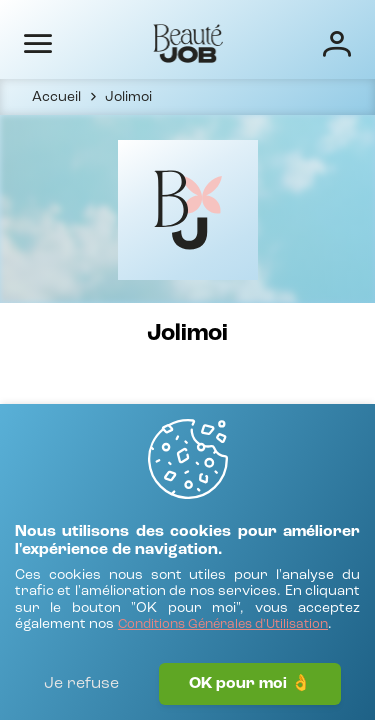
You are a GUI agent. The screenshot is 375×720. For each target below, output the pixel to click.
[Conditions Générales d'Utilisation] (223, 625)
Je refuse (81, 684)
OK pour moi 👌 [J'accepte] (250, 684)
